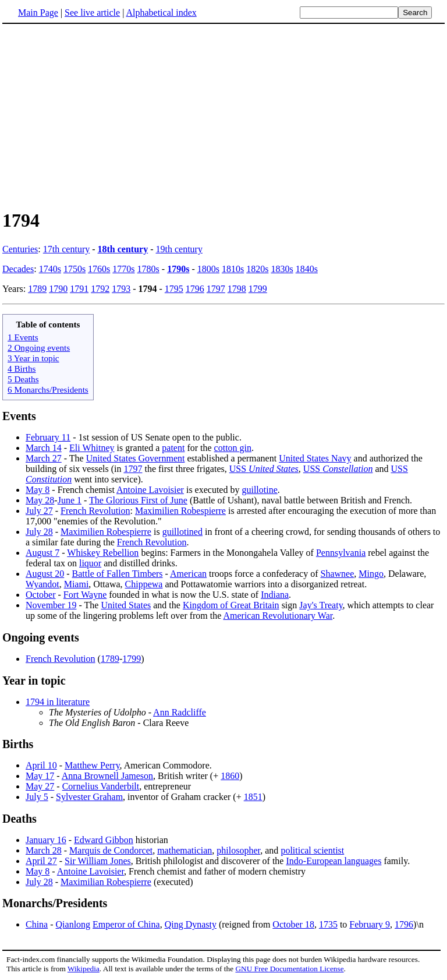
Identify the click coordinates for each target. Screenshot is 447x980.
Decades (18, 269)
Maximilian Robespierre (106, 882)
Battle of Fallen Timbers (118, 574)
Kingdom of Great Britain (231, 605)
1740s (50, 269)
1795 (174, 289)
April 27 (41, 861)
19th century (179, 249)
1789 (37, 289)
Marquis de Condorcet (111, 850)
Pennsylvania (341, 553)
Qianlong (73, 924)
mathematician (185, 850)
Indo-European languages (334, 861)
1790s (178, 269)
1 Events (23, 337)
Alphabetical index (161, 13)
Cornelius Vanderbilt (101, 786)
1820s (257, 269)
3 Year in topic (33, 358)
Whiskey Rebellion (103, 553)
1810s (233, 269)
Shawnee (338, 574)
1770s (123, 269)
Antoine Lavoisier (150, 490)
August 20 (45, 574)
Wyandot (42, 584)
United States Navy (315, 458)
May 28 (40, 500)
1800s (208, 269)
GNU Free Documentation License (289, 969)
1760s (99, 269)
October (41, 595)
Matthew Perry (92, 765)
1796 (195, 289)
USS (264, 469)
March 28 (44, 850)
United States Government (136, 458)
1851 (253, 797)
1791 (79, 289)
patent (173, 448)
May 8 (38, 490)
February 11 (48, 437)
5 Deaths (23, 379)
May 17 (40, 776)
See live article (92, 13)
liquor (90, 563)
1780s (148, 269)
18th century (123, 249)
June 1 (70, 500)
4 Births (22, 369)
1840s (307, 269)
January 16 (46, 840)
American (188, 574)
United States (126, 605)
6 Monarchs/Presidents (48, 389)
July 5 (37, 797)
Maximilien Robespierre (180, 511)
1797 (216, 289)
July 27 (39, 511)
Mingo (371, 574)
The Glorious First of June (138, 500)
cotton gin (233, 448)
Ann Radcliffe (180, 712)
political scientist (312, 850)
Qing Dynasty (191, 924)
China (37, 924)
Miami (77, 584)
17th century (66, 249)
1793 (121, 289)
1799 (258, 289)
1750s (74, 269)
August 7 (42, 553)
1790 (58, 289)
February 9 (370, 924)
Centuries (20, 249)
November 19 (51, 605)
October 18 (293, 924)
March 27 (44, 458)
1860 (230, 776)
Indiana (275, 595)
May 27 (40, 786)
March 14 (44, 448)
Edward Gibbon (104, 840)
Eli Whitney (92, 448)
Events (19, 416)
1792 (100, 289)
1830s (282, 269)
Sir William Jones (98, 861)
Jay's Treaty (321, 605)
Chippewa (144, 584)
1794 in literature (58, 702)
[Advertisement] (223, 116)
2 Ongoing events (39, 348)
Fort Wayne (85, 595)
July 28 (39, 532)
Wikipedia (84, 969)
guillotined (182, 532)
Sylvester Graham (89, 797)
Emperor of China (126, 924)
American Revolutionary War (278, 616)
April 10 (41, 765)
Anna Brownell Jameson (107, 776)
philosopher (238, 850)
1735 (328, 924)
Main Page (38, 13)
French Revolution (95, 511)
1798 (237, 289)
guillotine (259, 490)
